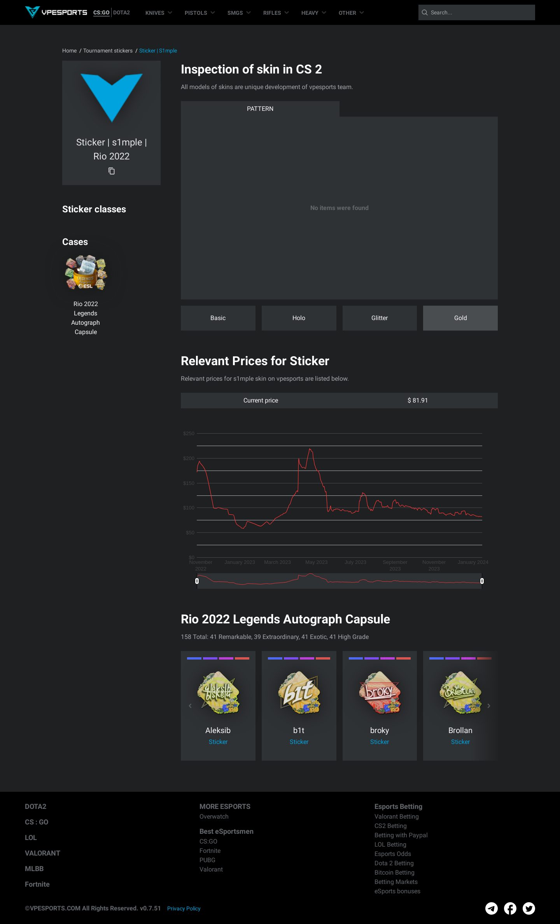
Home (69, 51)
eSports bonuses (397, 891)
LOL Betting (390, 844)
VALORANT (43, 853)
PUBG (207, 860)
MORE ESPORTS (225, 806)
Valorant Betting (397, 816)
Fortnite (37, 884)
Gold (461, 318)
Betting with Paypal (401, 835)
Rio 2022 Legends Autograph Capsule (86, 318)
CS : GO (37, 822)
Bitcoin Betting (395, 872)
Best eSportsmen (227, 831)
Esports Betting (398, 806)
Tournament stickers (108, 51)
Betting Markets (396, 882)
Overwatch (214, 816)
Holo (299, 318)
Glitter (380, 318)
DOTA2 (122, 12)
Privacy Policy (184, 908)
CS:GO (101, 12)
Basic (218, 318)
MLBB (34, 869)
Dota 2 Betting (394, 863)
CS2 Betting (391, 826)
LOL (31, 837)
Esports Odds (393, 854)
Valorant (211, 869)
